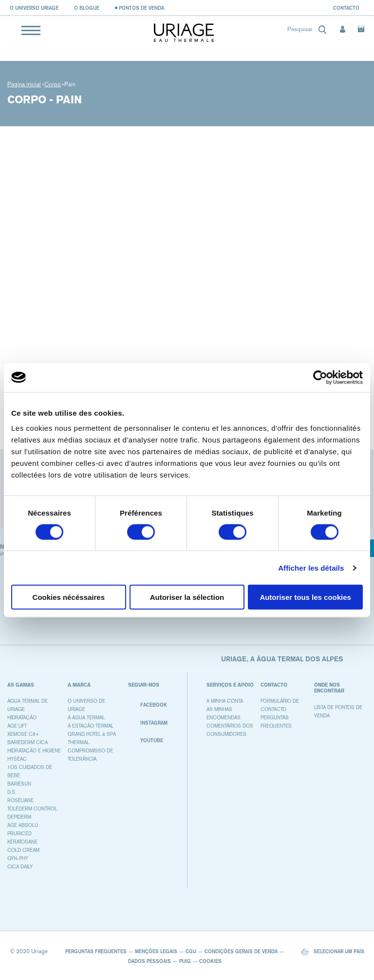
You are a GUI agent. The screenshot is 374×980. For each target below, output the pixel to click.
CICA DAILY (20, 867)
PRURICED (19, 834)
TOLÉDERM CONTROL (32, 809)
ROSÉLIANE (20, 800)
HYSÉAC (17, 759)
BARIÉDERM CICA (28, 742)
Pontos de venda (141, 8)
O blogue (87, 8)
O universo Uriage (34, 8)
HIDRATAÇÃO (22, 718)
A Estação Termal (91, 726)
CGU (191, 951)
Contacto (346, 8)
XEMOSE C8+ (23, 734)
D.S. (12, 792)
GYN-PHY (18, 858)
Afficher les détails (311, 567)
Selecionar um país (333, 952)
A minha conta (225, 701)
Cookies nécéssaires (69, 597)
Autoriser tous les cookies (305, 597)
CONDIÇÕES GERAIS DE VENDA (241, 951)
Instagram (148, 723)
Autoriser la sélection (187, 597)
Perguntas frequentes (96, 951)
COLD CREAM (23, 850)
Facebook (148, 705)
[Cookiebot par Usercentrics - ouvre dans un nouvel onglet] (320, 377)
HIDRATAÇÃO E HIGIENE (34, 751)
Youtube (146, 740)
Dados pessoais (150, 961)
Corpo (53, 84)
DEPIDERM (19, 817)
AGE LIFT (17, 726)
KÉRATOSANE (22, 842)
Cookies (210, 961)
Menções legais (156, 951)
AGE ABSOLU (23, 825)
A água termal (86, 718)
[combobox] (305, 31)
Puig (185, 961)
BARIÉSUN (19, 784)
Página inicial (24, 84)
